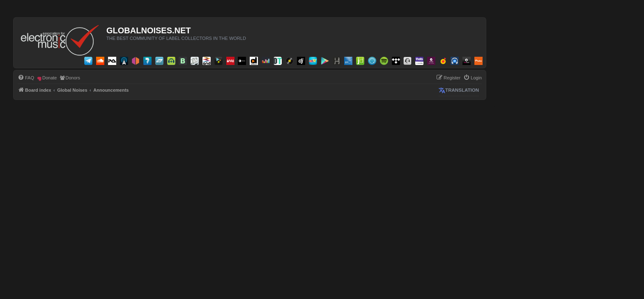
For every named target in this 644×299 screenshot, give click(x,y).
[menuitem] (26, 78)
